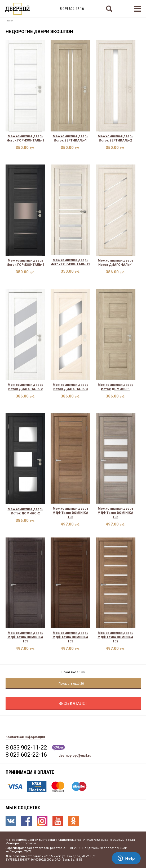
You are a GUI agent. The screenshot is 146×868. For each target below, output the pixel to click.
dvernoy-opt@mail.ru (75, 756)
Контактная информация (25, 737)
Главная (9, 21)
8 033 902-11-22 (26, 748)
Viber (58, 748)
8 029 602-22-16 (72, 9)
